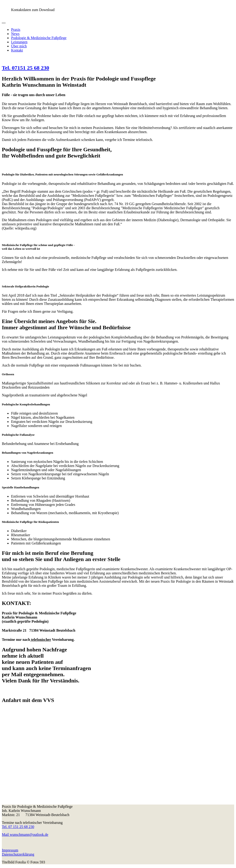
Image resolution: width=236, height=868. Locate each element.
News (15, 34)
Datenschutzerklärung (18, 854)
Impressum (10, 850)
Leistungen (19, 42)
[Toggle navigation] (4, 23)
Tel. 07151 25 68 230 (25, 68)
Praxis (16, 30)
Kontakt (17, 50)
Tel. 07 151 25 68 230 (18, 827)
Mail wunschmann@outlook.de (25, 835)
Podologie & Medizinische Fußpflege (39, 38)
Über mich (19, 46)
